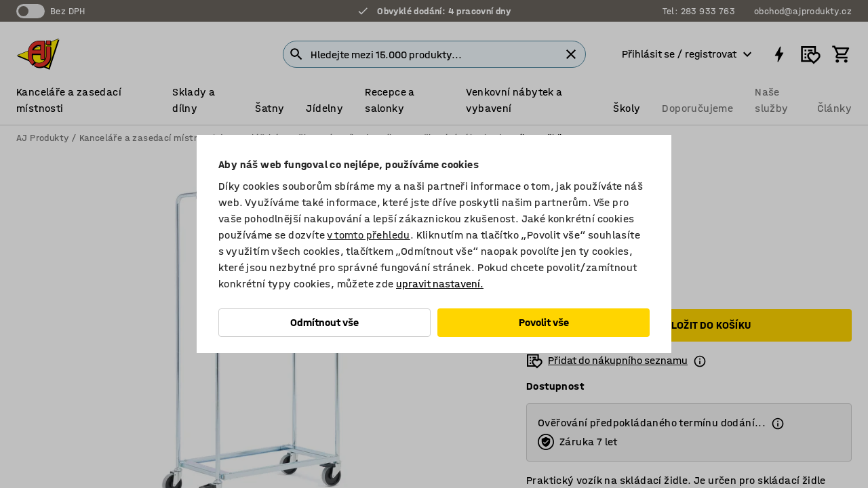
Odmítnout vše (324, 322)
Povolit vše (544, 322)
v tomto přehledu (368, 235)
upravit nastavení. (440, 284)
